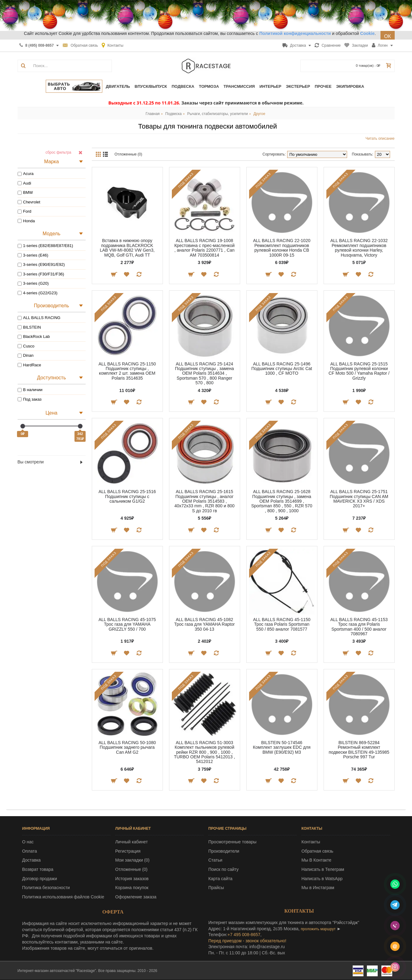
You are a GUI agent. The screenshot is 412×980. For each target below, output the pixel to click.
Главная (153, 114)
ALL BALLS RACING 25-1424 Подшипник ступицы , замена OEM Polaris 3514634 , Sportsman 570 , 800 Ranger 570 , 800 (204, 373)
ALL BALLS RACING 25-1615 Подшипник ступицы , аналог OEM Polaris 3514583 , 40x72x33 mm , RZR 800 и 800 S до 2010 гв (204, 501)
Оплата (30, 851)
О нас (28, 842)
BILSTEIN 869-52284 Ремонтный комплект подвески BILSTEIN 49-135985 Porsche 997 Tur (359, 750)
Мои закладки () (132, 860)
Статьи (215, 860)
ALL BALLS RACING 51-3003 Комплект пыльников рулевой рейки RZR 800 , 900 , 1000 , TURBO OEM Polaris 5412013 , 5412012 (205, 752)
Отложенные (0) (129, 154)
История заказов (132, 879)
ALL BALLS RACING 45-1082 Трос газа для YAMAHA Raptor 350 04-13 (205, 624)
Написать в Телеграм (323, 869)
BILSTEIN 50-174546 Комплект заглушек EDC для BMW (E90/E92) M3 (282, 747)
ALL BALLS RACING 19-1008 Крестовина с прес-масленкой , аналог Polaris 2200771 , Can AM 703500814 (204, 248)
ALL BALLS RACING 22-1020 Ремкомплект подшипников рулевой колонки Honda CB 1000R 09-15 (282, 248)
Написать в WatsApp (322, 879)
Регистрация (128, 851)
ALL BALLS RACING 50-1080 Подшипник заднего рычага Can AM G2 (127, 747)
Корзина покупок (132, 888)
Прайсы (216, 888)
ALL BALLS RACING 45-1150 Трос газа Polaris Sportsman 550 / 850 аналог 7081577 (282, 624)
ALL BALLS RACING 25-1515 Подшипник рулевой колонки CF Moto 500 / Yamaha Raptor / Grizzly (359, 371)
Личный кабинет (132, 842)
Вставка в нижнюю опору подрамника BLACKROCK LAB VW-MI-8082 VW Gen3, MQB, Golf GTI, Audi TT (127, 248)
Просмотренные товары (232, 842)
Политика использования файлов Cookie (63, 897)
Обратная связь (317, 851)
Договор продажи (40, 879)
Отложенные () (131, 869)
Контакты (311, 842)
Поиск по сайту (223, 869)
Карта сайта (220, 879)
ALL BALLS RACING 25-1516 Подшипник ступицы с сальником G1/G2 (127, 496)
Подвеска (174, 114)
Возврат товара (38, 869)
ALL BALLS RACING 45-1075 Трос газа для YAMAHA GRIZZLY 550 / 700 (127, 624)
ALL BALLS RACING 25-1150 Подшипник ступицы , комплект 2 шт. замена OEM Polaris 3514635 (127, 371)
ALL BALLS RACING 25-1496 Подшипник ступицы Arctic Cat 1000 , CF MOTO (282, 369)
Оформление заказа (136, 897)
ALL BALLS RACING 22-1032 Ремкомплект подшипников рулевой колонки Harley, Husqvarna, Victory (359, 248)
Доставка (32, 860)
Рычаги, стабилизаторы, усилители (218, 114)
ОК (388, 36)
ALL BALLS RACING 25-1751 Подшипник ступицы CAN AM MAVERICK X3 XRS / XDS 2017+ (359, 499)
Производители (224, 851)
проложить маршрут (318, 929)
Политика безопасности (46, 888)
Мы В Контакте (316, 860)
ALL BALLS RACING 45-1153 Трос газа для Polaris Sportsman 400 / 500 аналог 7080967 (359, 627)
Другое (259, 114)
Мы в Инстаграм (318, 888)
